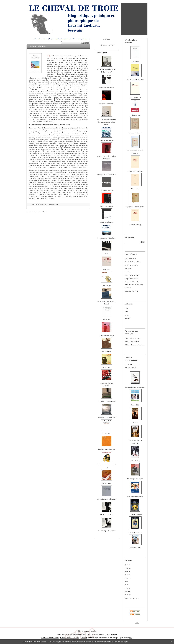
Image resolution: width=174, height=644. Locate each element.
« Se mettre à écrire (40, 39)
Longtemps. (129, 272)
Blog (126, 308)
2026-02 (128, 572)
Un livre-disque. (130, 259)
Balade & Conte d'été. (133, 262)
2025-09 (128, 588)
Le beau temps (135, 115)
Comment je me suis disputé (135, 387)
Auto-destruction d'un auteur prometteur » (75, 39)
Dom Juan (106, 433)
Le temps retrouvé (135, 133)
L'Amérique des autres (135, 479)
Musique (128, 318)
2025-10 (128, 585)
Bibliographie (101, 52)
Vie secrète (135, 189)
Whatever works (135, 548)
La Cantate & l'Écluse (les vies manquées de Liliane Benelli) (106, 122)
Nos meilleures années (135, 497)
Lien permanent (53, 204)
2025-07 (128, 595)
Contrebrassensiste (107, 190)
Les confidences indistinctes (107, 499)
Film (126, 312)
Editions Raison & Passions (135, 345)
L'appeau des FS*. (131, 291)
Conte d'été (135, 405)
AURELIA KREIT (107, 206)
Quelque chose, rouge (106, 336)
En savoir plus (123, 642)
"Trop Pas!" (106, 367)
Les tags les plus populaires (108, 634)
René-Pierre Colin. (131, 265)
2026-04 (128, 565)
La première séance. (132, 279)
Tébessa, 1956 (106, 483)
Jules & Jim (135, 461)
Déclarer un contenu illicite (50, 638)
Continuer (135, 62)
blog (131, 638)
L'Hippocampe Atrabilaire (106, 238)
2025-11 (128, 582)
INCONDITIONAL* (132, 275)
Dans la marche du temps (135, 79)
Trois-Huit (106, 270)
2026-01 (128, 575)
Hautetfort (93, 631)
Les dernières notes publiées (88, 634)
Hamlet (135, 423)
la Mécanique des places (107, 531)
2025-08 (128, 591)
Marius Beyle (106, 351)
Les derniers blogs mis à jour (67, 634)
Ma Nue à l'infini (106, 515)
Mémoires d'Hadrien (135, 171)
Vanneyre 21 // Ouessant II (107, 175)
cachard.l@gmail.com (106, 45)
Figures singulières (106, 140)
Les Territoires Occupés (106, 449)
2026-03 (128, 568)
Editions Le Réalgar (132, 342)
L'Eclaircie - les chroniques (106, 417)
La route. (128, 288)
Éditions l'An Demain (132, 338)
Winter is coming (135, 225)
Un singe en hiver (135, 532)
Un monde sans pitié (135, 514)
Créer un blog (82, 631)
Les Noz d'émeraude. (106, 104)
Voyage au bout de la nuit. (135, 207)
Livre (127, 315)
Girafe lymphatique (106, 222)
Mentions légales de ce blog (69, 638)
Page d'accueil (54, 39)
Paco (106, 254)
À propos (106, 39)
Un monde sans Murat (106, 88)
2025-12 (128, 578)
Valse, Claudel (106, 286)
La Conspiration (135, 97)
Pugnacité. (128, 269)
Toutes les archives (131, 598)
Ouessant (106, 320)
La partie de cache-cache (106, 402)
